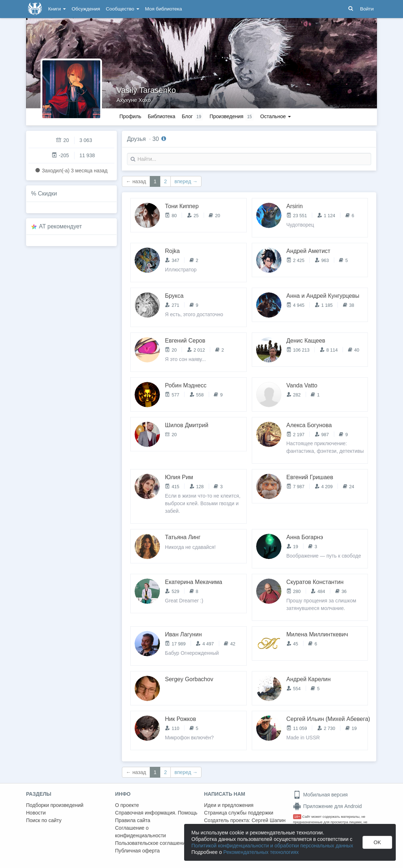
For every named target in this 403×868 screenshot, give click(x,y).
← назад (136, 181)
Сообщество (123, 9)
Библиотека (161, 116)
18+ (297, 817)
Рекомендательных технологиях (261, 852)
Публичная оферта (137, 851)
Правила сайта (133, 820)
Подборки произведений (55, 805)
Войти (367, 9)
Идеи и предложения (229, 805)
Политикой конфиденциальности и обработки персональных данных (272, 846)
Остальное (275, 116)
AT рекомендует (61, 226)
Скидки (48, 194)
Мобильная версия (320, 795)
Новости (36, 813)
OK (377, 842)
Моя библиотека (164, 9)
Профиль (130, 116)
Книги (57, 9)
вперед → (186, 181)
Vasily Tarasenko (146, 90)
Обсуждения (86, 9)
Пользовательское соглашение (152, 843)
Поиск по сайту (44, 820)
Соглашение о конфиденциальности (141, 832)
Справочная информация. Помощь (156, 813)
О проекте (127, 805)
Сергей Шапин (268, 820)
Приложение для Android (327, 806)
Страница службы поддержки (239, 813)
